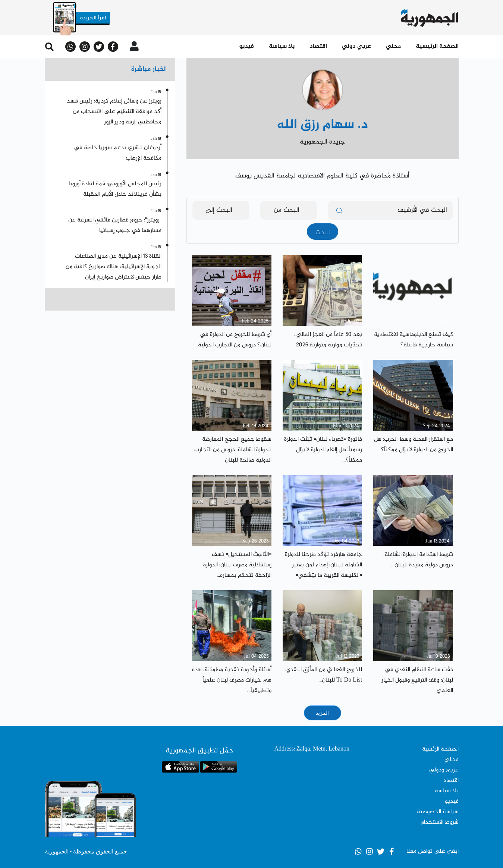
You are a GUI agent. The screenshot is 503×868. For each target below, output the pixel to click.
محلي (393, 46)
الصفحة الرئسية (440, 749)
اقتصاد (318, 46)
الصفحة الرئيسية (437, 46)
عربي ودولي (444, 770)
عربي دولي (356, 46)
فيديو (247, 46)
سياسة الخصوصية (438, 812)
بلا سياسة (282, 46)
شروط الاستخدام (440, 822)
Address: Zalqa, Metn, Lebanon (312, 749)
